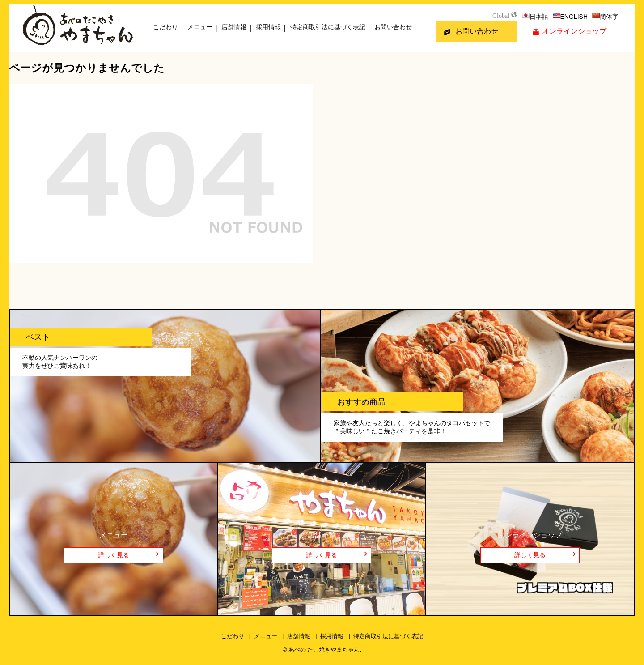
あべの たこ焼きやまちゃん (324, 650)
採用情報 (268, 27)
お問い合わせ (393, 27)
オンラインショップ (574, 31)
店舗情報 (234, 27)
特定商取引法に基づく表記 (328, 27)
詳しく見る (114, 555)
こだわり (165, 27)
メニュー (200, 27)
